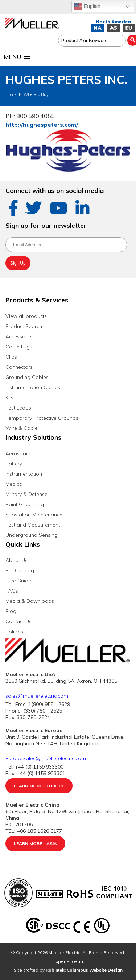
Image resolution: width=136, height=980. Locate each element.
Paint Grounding (25, 504)
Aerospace (18, 453)
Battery (14, 464)
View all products (26, 316)
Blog (11, 611)
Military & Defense (26, 494)
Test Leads (18, 408)
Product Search (24, 326)
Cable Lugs (19, 347)
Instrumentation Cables (33, 387)
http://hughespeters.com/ (42, 125)
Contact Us (18, 621)
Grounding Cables (27, 377)
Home (11, 94)
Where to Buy (36, 94)
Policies (14, 632)
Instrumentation (24, 474)
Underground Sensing (32, 535)
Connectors (19, 367)
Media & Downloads (30, 601)
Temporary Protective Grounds (42, 418)
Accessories (20, 336)
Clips (11, 357)
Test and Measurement (33, 525)
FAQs (12, 591)
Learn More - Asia (35, 844)
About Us (17, 560)
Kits (9, 398)
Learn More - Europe (39, 786)
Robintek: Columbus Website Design (84, 970)
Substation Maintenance (34, 515)
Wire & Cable (22, 428)
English (87, 7)
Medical (15, 484)
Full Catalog (20, 570)
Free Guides (20, 581)
